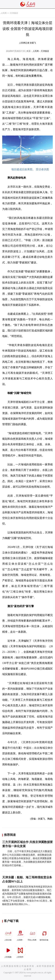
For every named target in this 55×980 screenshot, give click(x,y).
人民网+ (20, 935)
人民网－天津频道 (41, 51)
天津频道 (14, 13)
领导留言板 (44, 935)
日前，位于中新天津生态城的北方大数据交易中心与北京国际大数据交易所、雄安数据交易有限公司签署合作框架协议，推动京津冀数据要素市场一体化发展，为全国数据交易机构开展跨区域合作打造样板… (27, 858)
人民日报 (8, 935)
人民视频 (8, 952)
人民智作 (20, 952)
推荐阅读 (10, 835)
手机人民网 (32, 935)
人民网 (4, 13)
